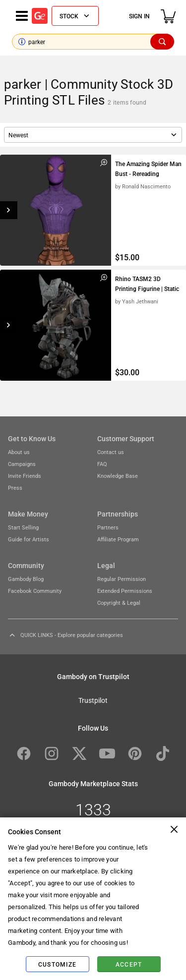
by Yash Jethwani (137, 301)
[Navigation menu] (22, 16)
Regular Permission (122, 579)
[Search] (162, 42)
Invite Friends (25, 476)
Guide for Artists (29, 539)
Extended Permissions (125, 591)
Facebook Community (35, 591)
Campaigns (22, 464)
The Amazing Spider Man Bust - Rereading (148, 169)
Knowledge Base (118, 476)
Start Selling (23, 527)
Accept (129, 964)
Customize (57, 964)
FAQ (102, 464)
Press (15, 488)
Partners (108, 527)
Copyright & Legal (119, 603)
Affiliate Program (118, 539)
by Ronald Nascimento (143, 186)
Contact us (111, 452)
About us (19, 452)
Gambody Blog (26, 579)
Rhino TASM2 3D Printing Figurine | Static (147, 284)
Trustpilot (93, 700)
